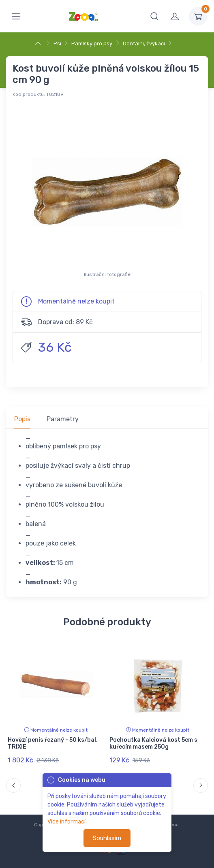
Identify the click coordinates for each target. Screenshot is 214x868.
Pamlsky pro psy (92, 44)
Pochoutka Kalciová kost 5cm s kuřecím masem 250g (153, 743)
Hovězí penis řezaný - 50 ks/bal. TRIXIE (53, 743)
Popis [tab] (22, 419)
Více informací (66, 822)
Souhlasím (107, 838)
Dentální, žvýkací (144, 44)
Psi (57, 44)
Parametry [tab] (63, 419)
